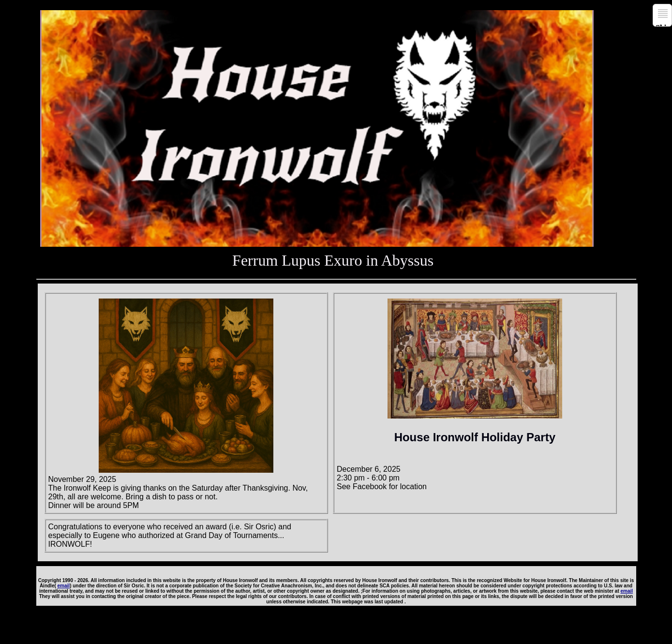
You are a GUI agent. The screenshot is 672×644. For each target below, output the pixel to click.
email (64, 586)
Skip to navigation (664, 25)
